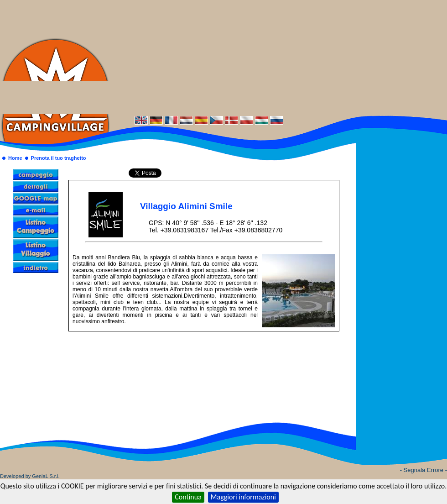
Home (15, 158)
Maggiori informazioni (243, 497)
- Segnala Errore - (424, 470)
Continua (188, 497)
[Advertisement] (278, 57)
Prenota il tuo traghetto (59, 158)
